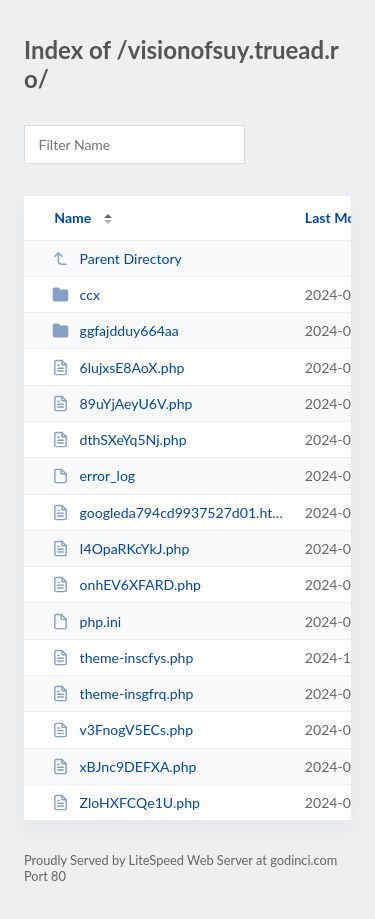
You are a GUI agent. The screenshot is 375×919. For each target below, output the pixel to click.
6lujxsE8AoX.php (118, 367)
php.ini (86, 621)
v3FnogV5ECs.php (122, 729)
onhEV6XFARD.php (126, 584)
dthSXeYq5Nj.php (119, 439)
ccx (76, 294)
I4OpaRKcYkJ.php (120, 548)
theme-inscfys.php (122, 657)
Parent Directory (117, 258)
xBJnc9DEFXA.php (124, 766)
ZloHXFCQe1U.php (126, 802)
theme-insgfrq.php (122, 693)
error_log (93, 475)
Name (72, 217)
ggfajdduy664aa (115, 330)
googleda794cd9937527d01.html (169, 512)
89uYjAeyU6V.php (122, 403)
